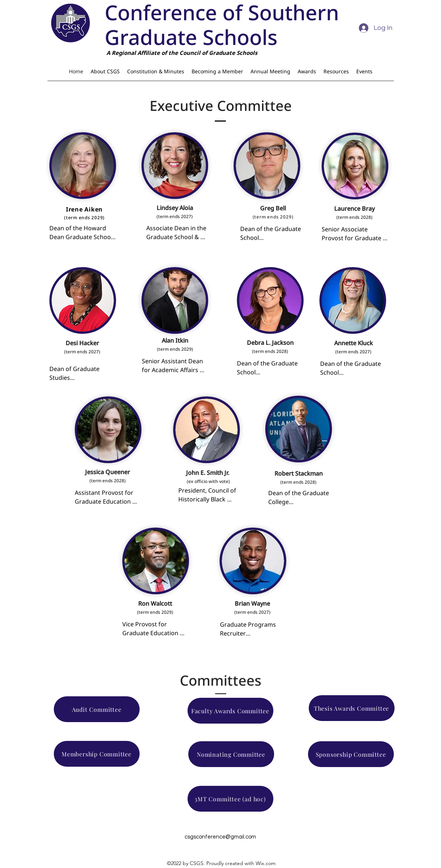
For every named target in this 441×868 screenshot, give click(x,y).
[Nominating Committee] (231, 754)
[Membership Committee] (97, 754)
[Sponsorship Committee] (351, 754)
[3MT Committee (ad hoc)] (230, 799)
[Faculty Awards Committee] (230, 711)
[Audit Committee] (97, 709)
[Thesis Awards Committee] (352, 708)
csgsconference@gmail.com (220, 837)
